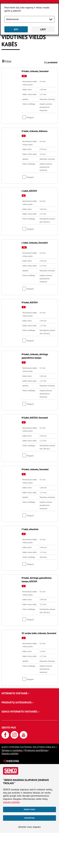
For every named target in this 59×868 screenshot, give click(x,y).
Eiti (16, 29)
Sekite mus (9, 727)
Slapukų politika (10, 753)
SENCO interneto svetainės (19, 712)
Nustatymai (29, 818)
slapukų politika (11, 802)
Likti (43, 29)
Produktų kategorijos (17, 702)
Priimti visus (29, 809)
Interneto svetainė (14, 693)
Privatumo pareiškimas (36, 750)
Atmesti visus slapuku (29, 827)
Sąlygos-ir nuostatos (12, 750)
